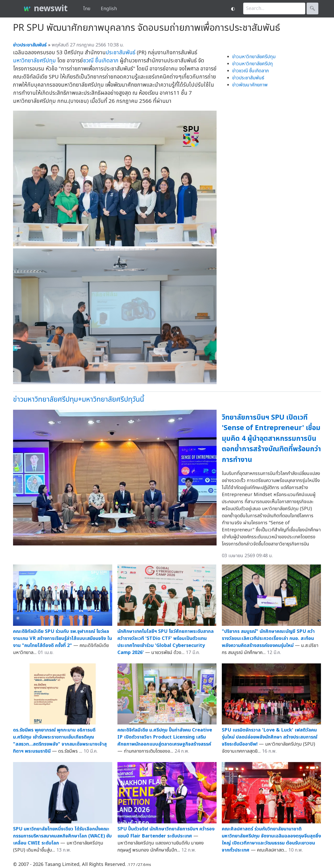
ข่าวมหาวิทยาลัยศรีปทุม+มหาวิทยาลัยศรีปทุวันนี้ (79, 399)
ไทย (87, 9)
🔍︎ (312, 8)
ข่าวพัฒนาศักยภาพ (250, 85)
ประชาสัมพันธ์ (121, 53)
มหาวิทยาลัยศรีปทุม (34, 61)
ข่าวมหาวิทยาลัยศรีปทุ (252, 64)
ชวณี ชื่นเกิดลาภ (101, 61)
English (109, 9)
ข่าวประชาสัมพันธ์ (248, 78)
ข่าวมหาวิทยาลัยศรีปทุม (254, 57)
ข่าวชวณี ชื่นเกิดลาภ (250, 71)
